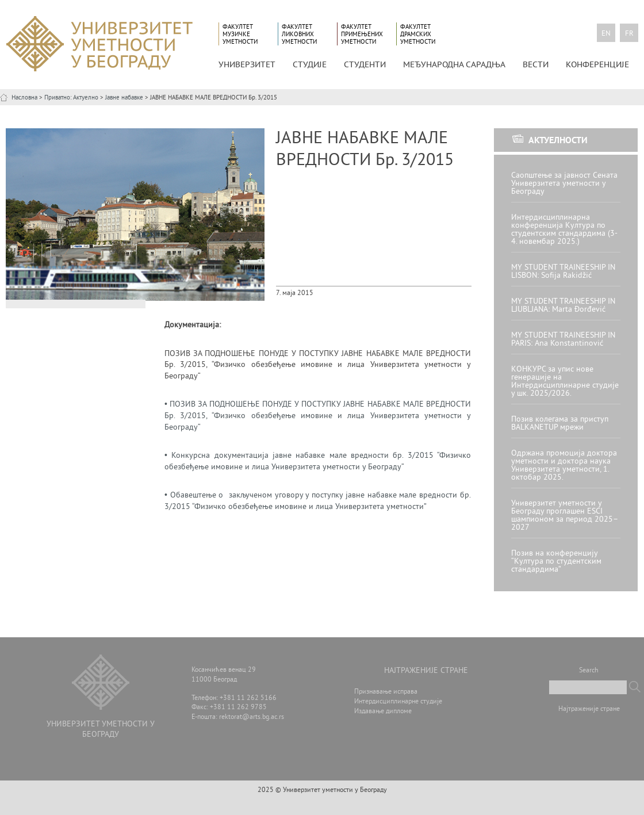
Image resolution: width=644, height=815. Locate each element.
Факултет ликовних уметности (299, 34)
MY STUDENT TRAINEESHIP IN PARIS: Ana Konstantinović (563, 340)
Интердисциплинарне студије (398, 702)
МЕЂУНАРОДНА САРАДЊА (454, 64)
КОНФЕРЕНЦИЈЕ (597, 64)
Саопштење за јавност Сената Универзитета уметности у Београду (564, 184)
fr (629, 34)
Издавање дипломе (383, 712)
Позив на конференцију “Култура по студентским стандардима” (556, 562)
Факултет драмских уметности (418, 34)
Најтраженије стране (589, 709)
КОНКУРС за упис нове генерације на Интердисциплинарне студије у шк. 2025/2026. (565, 382)
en (606, 34)
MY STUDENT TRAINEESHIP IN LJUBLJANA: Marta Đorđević (563, 306)
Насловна (24, 98)
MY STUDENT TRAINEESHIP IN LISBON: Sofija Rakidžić (563, 272)
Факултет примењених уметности (362, 34)
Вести (536, 64)
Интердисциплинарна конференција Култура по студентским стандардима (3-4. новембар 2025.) (564, 230)
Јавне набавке (124, 98)
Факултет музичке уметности (240, 34)
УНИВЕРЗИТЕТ (247, 64)
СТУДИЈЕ (310, 64)
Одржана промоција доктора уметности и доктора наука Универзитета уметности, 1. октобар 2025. (564, 466)
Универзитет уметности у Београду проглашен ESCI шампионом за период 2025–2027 (565, 516)
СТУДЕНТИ (365, 64)
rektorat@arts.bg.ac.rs (252, 718)
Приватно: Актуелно (71, 98)
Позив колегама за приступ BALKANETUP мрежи (560, 424)
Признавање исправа (386, 692)
